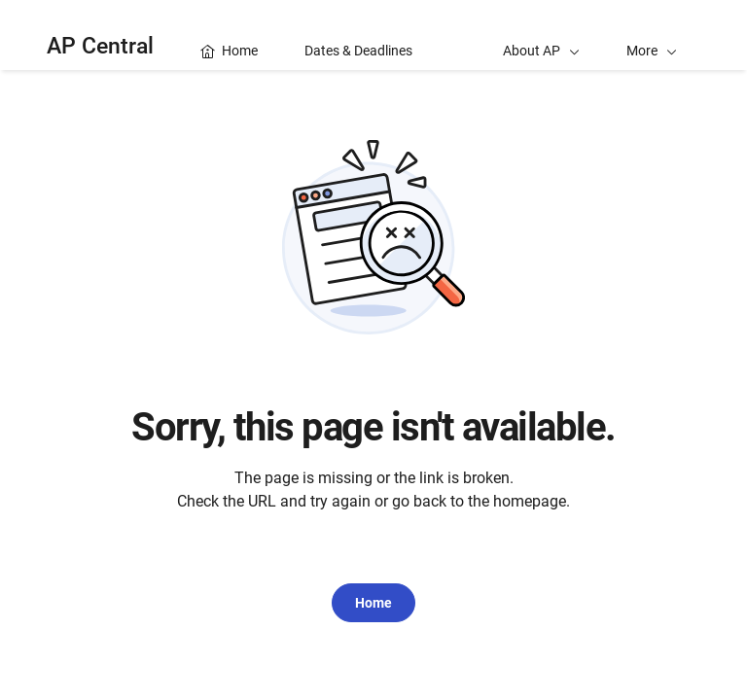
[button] (652, 35)
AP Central (100, 46)
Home (373, 603)
